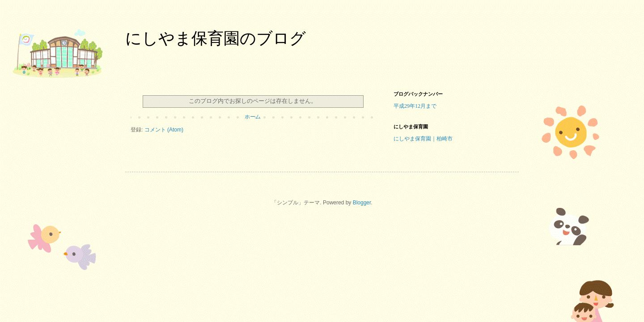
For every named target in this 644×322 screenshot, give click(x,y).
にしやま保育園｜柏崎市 (423, 139)
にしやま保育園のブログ (216, 38)
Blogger (362, 203)
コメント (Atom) (164, 130)
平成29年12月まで (415, 106)
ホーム (253, 117)
